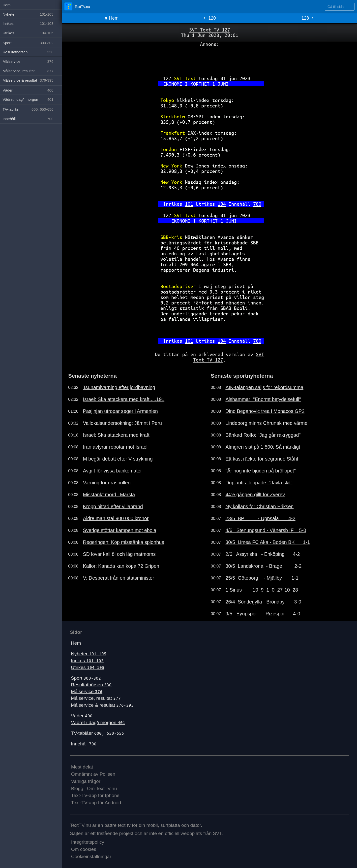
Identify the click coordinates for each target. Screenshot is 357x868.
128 (308, 18)
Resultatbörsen (91, 685)
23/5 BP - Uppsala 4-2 (260, 518)
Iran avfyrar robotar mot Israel (115, 447)
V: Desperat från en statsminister (118, 578)
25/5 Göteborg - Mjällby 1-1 (262, 578)
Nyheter (89, 654)
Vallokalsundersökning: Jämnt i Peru (122, 423)
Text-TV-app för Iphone (95, 795)
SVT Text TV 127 (210, 30)
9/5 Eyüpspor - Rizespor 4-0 (263, 614)
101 (189, 204)
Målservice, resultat (96, 698)
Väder (82, 716)
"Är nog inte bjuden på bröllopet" (261, 471)
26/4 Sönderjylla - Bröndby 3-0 (263, 602)
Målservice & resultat (102, 705)
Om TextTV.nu (102, 788)
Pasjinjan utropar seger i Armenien (120, 411)
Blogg (77, 788)
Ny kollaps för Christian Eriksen (259, 506)
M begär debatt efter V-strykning (118, 459)
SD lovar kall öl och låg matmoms (119, 554)
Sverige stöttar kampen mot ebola (119, 530)
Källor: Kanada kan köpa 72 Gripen (121, 566)
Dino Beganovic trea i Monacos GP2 (265, 411)
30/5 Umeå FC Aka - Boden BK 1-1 (268, 542)
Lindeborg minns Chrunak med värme (266, 423)
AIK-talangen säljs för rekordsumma (264, 387)
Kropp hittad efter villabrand (113, 506)
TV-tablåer (97, 733)
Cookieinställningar (91, 856)
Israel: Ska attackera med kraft (116, 435)
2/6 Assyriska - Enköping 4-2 (263, 554)
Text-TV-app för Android (96, 803)
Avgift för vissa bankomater (112, 471)
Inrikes (87, 661)
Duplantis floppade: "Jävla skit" (259, 483)
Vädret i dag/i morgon (98, 722)
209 (184, 264)
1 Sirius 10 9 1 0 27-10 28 (262, 590)
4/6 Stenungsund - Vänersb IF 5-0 (266, 530)
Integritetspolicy (88, 842)
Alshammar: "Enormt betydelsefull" (263, 399)
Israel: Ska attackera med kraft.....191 (124, 399)
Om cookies (84, 849)
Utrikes (88, 667)
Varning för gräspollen (107, 483)
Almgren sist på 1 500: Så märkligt (263, 447)
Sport (86, 678)
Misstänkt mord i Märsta (109, 495)
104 (222, 204)
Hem (111, 18)
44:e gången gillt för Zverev (255, 495)
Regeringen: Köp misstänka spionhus (123, 542)
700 (257, 204)
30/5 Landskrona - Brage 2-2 (263, 566)
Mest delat (82, 767)
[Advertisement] (209, 59)
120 (209, 18)
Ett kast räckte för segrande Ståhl (262, 459)
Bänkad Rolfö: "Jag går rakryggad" (263, 435)
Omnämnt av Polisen (93, 774)
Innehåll (84, 744)
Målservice (87, 691)
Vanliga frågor (86, 781)
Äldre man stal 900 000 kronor (116, 518)
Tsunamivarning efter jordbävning (119, 387)
